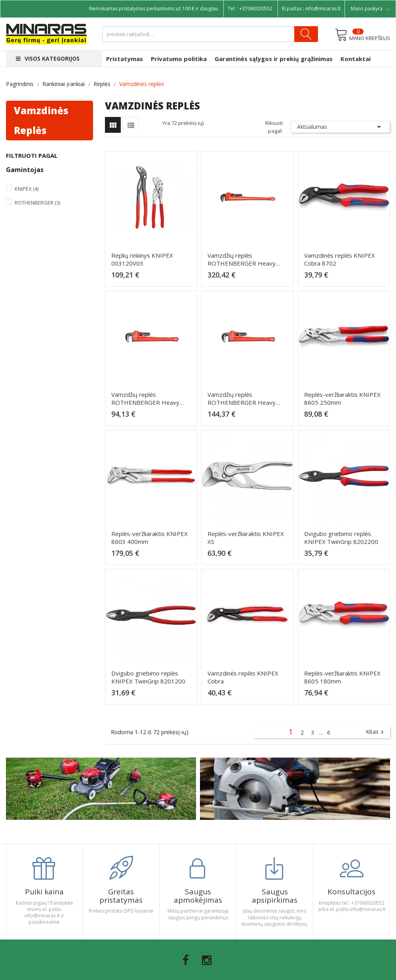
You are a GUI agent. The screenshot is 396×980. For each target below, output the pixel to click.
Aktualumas (340, 127)
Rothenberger (37, 203)
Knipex (27, 189)
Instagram (207, 960)
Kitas (376, 732)
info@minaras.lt (323, 9)
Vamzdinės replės (41, 120)
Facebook (186, 960)
